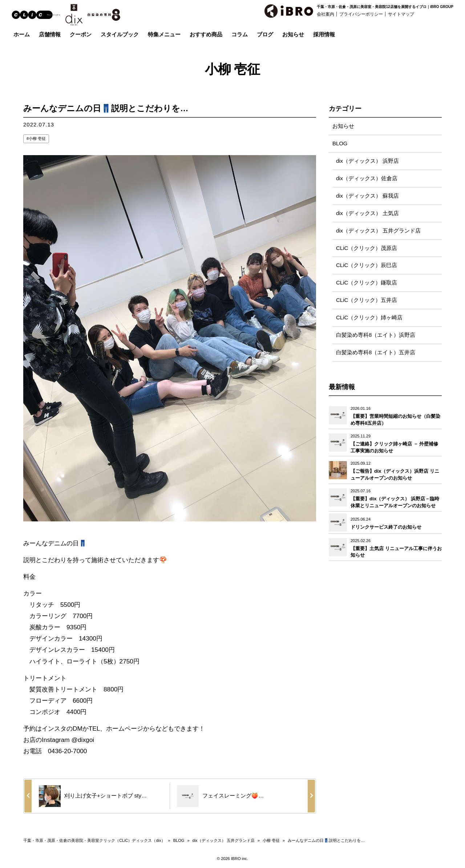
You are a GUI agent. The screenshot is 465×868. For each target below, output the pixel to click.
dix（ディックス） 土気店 (367, 213)
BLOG (340, 144)
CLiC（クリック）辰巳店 (367, 266)
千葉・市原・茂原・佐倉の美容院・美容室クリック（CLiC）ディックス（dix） (94, 840)
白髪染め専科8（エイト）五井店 (376, 353)
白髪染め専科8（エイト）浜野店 (376, 336)
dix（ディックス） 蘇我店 (367, 196)
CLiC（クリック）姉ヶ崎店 (369, 318)
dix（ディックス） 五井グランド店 (378, 231)
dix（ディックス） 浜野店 (367, 161)
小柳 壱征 (37, 138)
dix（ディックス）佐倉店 (367, 179)
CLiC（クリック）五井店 (367, 301)
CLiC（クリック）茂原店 (367, 248)
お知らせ (343, 126)
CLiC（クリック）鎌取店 (367, 283)
